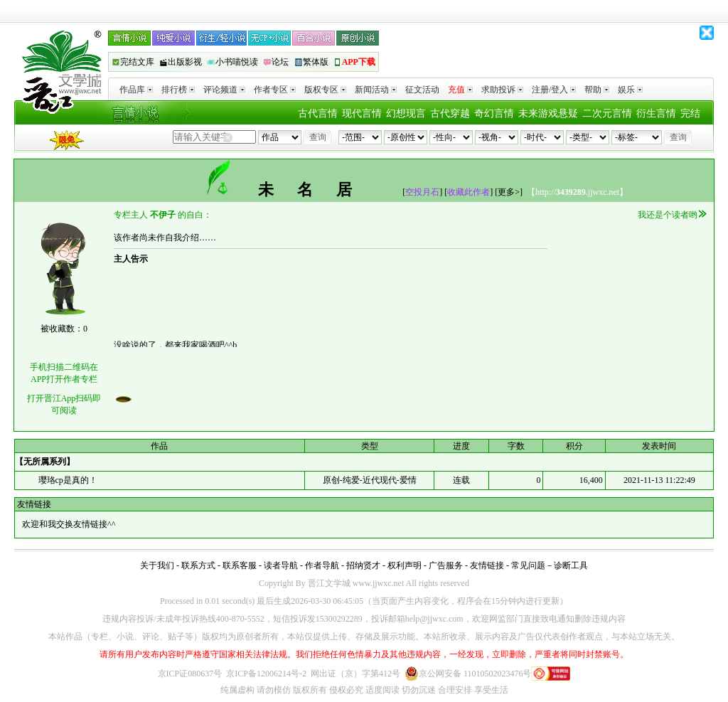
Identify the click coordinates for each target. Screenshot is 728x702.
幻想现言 (406, 113)
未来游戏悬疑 (548, 113)
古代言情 (318, 113)
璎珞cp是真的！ (68, 480)
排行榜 (178, 90)
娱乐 (630, 90)
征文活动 (422, 90)
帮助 (597, 90)
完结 (690, 113)
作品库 (136, 90)
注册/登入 (554, 90)
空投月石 (422, 192)
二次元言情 (607, 113)
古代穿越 (450, 113)
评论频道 (224, 90)
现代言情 (362, 113)
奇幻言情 (494, 113)
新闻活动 (376, 90)
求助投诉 (502, 90)
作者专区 (275, 90)
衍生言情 (656, 113)
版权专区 (325, 90)
